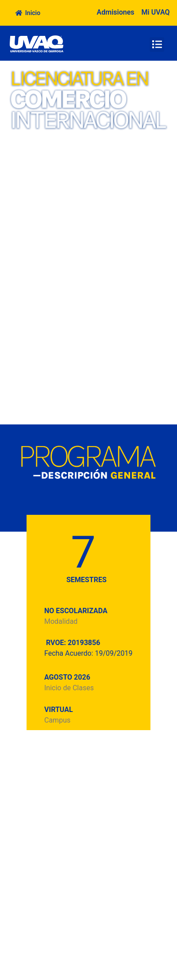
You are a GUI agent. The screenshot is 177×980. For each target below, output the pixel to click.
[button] (157, 45)
